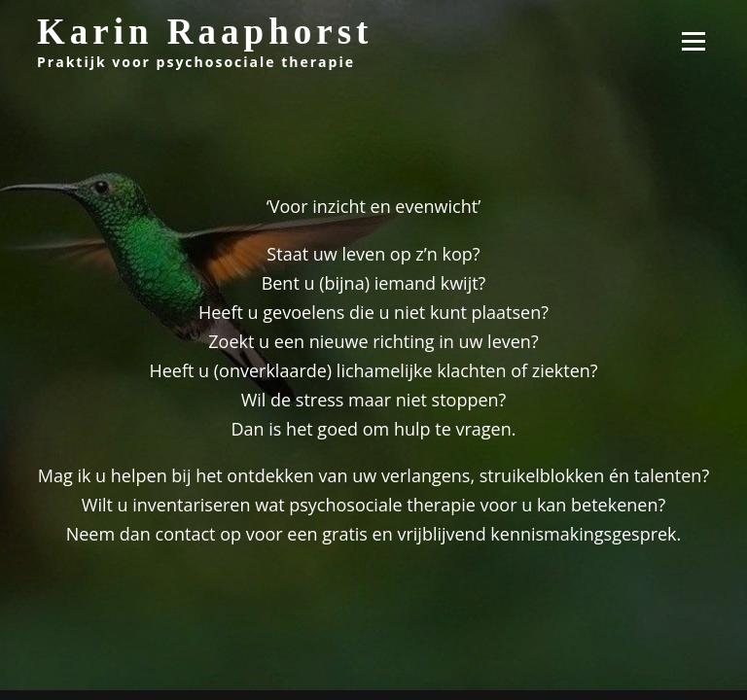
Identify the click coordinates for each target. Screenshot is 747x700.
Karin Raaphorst (205, 32)
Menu (693, 41)
